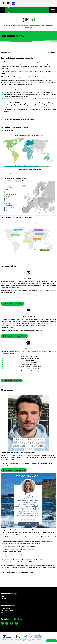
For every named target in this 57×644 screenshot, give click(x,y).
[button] (2, 10)
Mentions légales (6, 608)
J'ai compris (51, 641)
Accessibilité (4, 612)
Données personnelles (7, 610)
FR (8, 8)
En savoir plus (17, 642)
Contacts (3, 599)
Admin (3, 596)
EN (9, 12)
